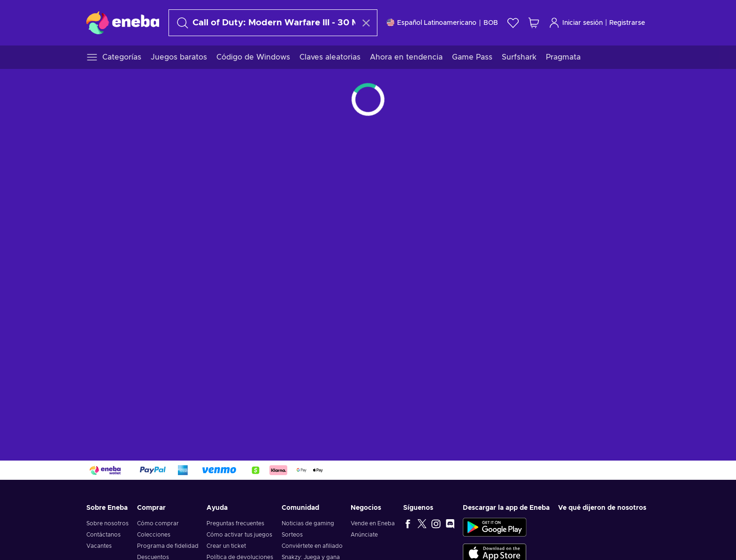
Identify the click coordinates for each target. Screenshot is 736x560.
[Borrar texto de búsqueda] (366, 23)
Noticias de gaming (308, 523)
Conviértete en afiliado (312, 546)
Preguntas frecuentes (235, 523)
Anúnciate (364, 535)
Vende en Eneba (373, 523)
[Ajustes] (442, 23)
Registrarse (627, 23)
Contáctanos (103, 535)
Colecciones (154, 535)
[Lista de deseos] (513, 23)
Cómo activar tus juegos (239, 535)
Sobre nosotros (107, 523)
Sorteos (292, 535)
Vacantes (99, 546)
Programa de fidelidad (168, 546)
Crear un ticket (226, 546)
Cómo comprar (158, 523)
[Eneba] (123, 23)
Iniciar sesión (576, 23)
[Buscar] (264, 23)
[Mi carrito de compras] (534, 23)
